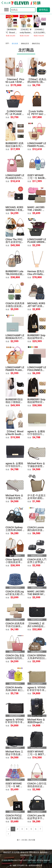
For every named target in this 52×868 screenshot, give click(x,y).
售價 (7, 85)
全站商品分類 (26, 855)
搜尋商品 (43, 10)
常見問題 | (16, 852)
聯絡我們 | (8, 852)
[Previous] (9, 829)
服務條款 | (44, 852)
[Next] (8, 834)
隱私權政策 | (35, 852)
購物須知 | (25, 852)
